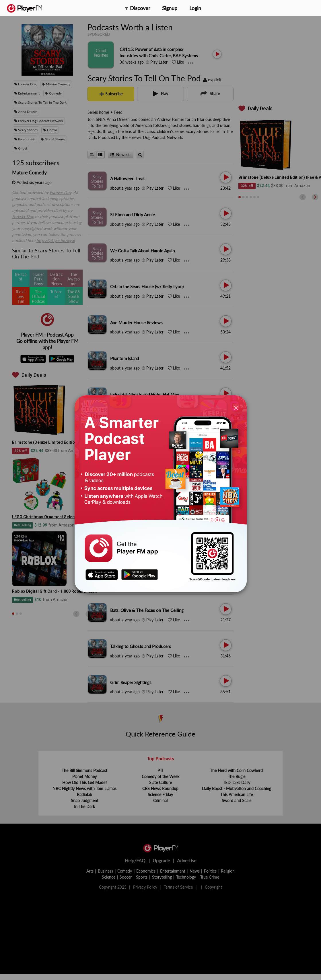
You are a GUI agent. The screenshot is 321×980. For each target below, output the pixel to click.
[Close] (236, 407)
